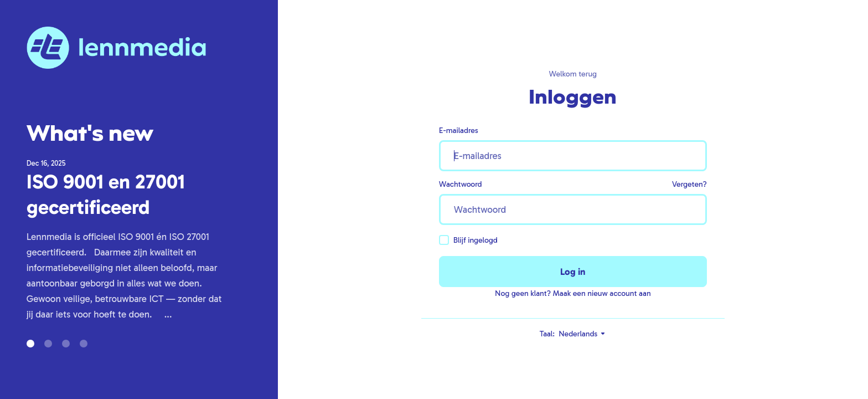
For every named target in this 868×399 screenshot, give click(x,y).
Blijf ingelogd (468, 240)
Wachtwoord (461, 184)
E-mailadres (459, 131)
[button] (30, 344)
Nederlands (582, 334)
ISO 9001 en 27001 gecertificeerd (106, 194)
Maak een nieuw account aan (602, 293)
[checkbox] (444, 240)
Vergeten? (689, 184)
